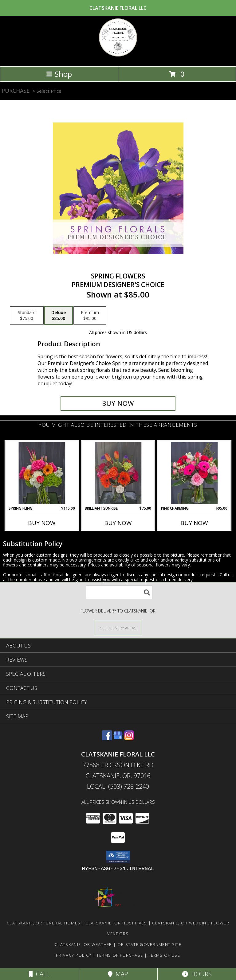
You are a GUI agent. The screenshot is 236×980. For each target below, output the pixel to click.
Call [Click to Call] (39, 974)
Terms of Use (164, 955)
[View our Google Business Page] (118, 738)
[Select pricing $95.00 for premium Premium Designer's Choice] (90, 316)
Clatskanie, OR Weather (83, 944)
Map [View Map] (118, 974)
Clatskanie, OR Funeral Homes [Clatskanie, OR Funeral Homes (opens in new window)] (43, 923)
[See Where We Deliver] (118, 628)
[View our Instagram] (129, 738)
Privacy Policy (74, 955)
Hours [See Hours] (197, 974)
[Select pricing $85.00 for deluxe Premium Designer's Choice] (59, 316)
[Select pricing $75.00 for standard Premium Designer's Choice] (27, 316)
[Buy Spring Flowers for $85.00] (118, 403)
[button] (118, 857)
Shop (59, 74)
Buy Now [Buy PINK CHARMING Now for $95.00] (194, 523)
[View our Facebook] (107, 738)
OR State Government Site (149, 944)
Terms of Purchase (120, 955)
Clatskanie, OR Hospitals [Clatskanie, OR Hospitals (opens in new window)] (116, 923)
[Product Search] (119, 592)
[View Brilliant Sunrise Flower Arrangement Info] (118, 473)
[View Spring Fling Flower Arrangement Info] (42, 473)
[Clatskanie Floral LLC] (118, 57)
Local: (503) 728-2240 (118, 786)
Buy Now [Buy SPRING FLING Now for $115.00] (42, 523)
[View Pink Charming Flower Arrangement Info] (194, 473)
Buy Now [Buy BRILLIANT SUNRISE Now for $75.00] (118, 523)
